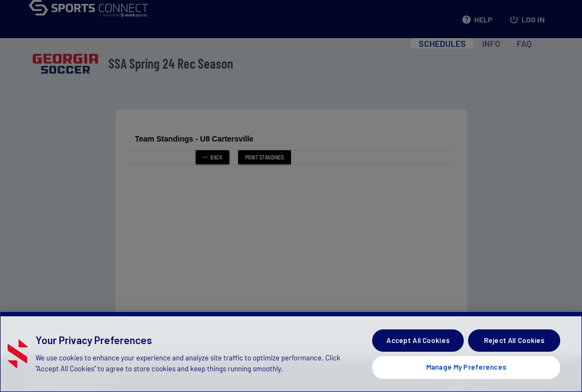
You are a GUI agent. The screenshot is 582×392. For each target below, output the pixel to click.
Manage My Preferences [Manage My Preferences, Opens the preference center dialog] (466, 367)
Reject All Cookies (514, 340)
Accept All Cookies (418, 340)
